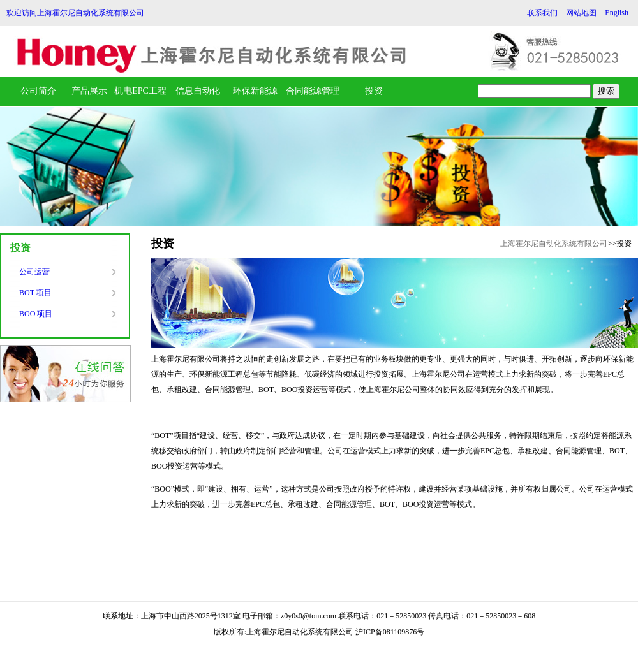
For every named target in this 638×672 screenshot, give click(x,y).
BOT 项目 (35, 293)
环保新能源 (255, 91)
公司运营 (34, 272)
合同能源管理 (313, 91)
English (617, 13)
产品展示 (89, 91)
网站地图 (581, 13)
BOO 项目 (36, 314)
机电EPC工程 (140, 91)
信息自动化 (198, 91)
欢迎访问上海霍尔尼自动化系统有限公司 (75, 13)
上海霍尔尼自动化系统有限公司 (554, 244)
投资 (374, 91)
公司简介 (38, 91)
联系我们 (542, 13)
